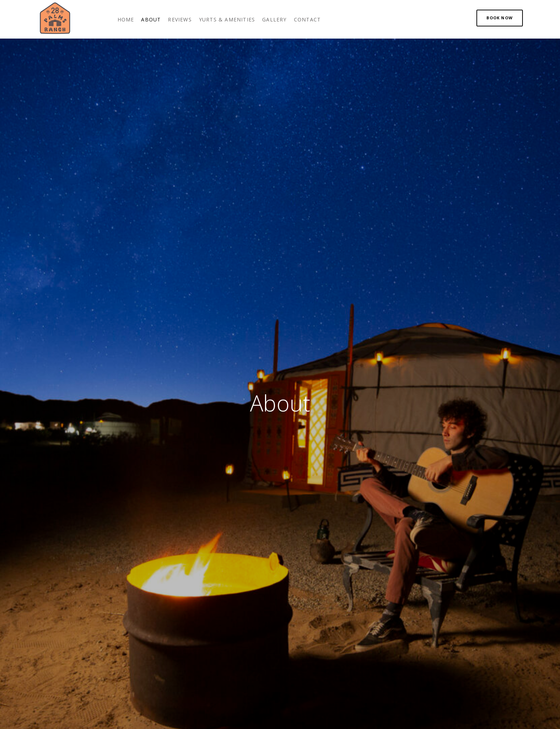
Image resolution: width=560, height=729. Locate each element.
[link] (126, 19)
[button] (500, 18)
